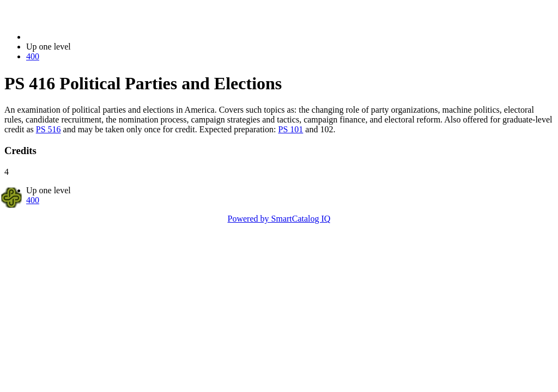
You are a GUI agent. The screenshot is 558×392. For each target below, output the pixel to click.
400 (33, 56)
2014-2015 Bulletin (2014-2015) (83, 37)
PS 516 (48, 129)
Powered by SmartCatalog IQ (279, 219)
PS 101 (291, 129)
